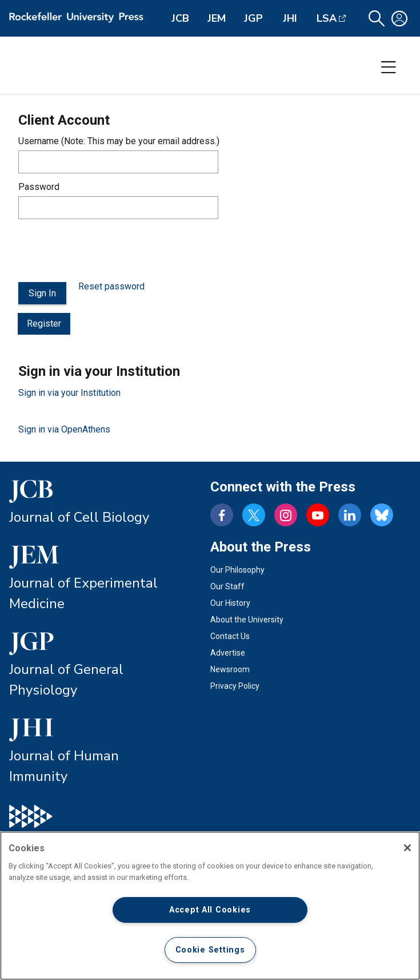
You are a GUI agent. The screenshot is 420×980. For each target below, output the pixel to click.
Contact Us (230, 636)
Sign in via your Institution (69, 393)
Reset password (111, 286)
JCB (180, 18)
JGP (253, 18)
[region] (210, 906)
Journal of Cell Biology (79, 517)
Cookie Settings (210, 950)
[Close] (407, 848)
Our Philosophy (237, 570)
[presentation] (105, 251)
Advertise (228, 653)
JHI (290, 18)
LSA (327, 18)
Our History (230, 603)
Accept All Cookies (210, 910)
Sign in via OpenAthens (64, 429)
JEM (217, 18)
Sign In (42, 293)
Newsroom (230, 669)
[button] (377, 19)
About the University (247, 620)
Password (39, 187)
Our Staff (227, 586)
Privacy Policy (235, 686)
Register (44, 324)
